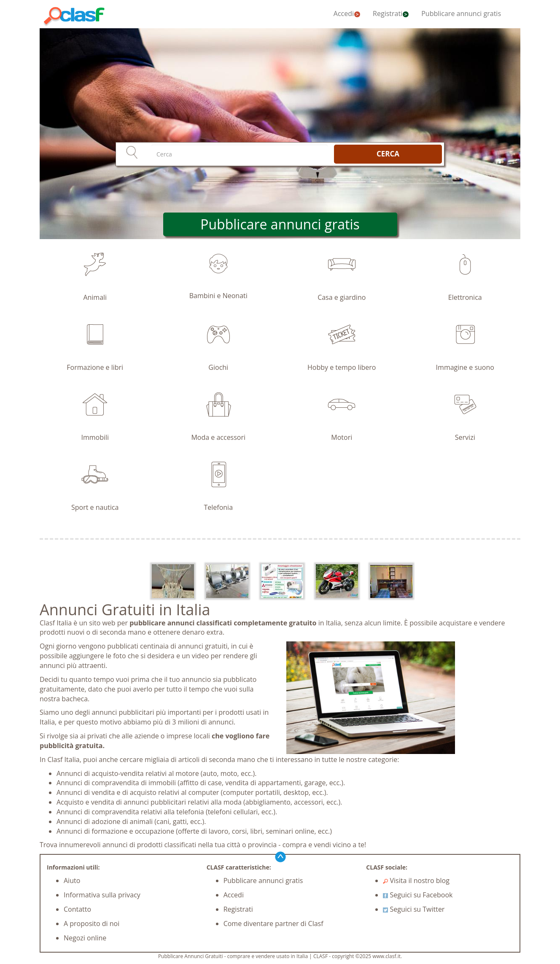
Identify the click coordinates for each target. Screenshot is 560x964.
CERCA (388, 154)
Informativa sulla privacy (102, 895)
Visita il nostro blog (416, 881)
